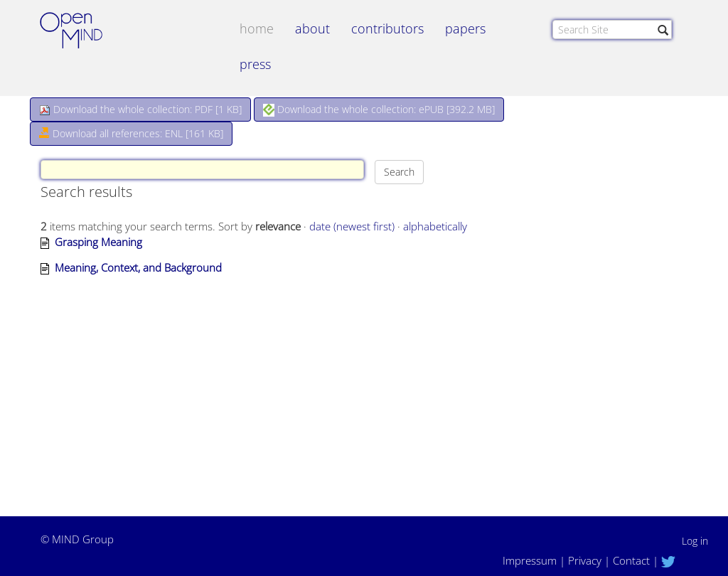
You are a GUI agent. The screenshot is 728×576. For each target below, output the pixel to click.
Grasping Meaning (98, 242)
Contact (631, 560)
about (312, 28)
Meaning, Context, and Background (138, 267)
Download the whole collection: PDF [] (140, 109)
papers (465, 28)
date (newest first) (352, 226)
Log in (695, 541)
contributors (387, 28)
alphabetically (435, 226)
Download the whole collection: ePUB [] (379, 110)
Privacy (585, 560)
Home (257, 28)
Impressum (530, 560)
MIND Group (83, 539)
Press (255, 64)
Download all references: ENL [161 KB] (131, 133)
